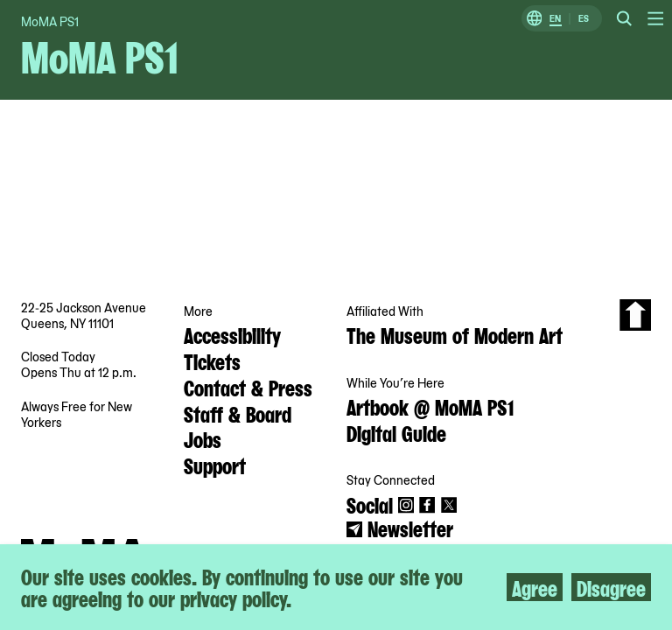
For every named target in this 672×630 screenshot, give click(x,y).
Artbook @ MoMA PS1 (430, 406)
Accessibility (232, 334)
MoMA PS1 (50, 21)
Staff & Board (238, 413)
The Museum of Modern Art (455, 334)
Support (215, 465)
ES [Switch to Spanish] (584, 19)
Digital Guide (396, 432)
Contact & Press (248, 387)
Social (370, 504)
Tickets (212, 360)
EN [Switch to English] (555, 19)
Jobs (203, 438)
